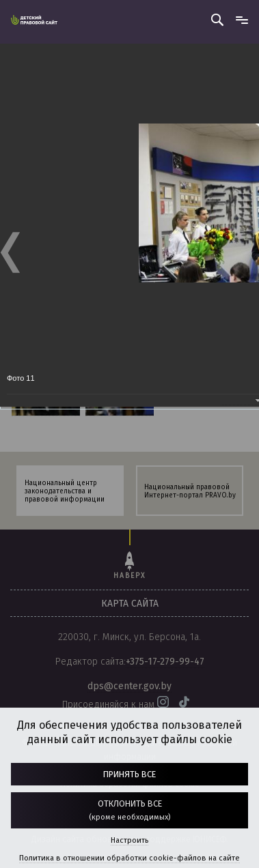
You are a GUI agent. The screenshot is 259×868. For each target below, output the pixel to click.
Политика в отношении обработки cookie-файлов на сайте (129, 858)
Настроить (129, 840)
